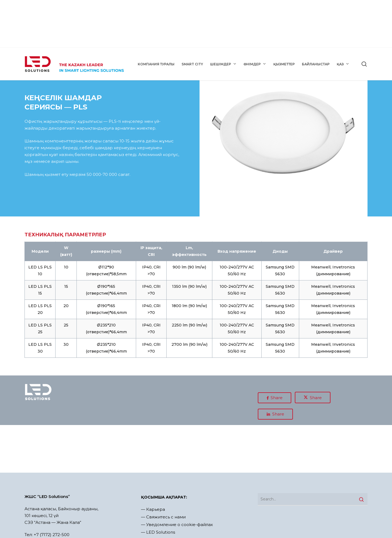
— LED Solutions (158, 532)
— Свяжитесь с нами (163, 517)
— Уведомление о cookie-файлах (177, 525)
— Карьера (153, 509)
